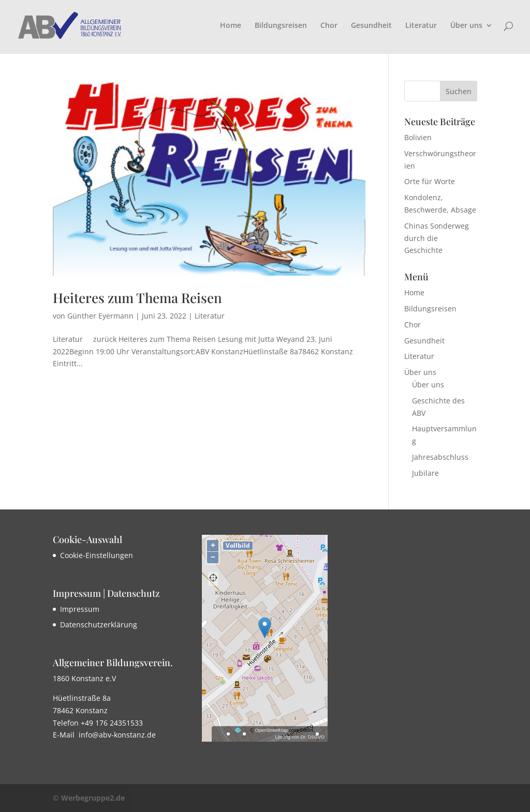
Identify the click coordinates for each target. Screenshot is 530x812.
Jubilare (425, 473)
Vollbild (238, 545)
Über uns (466, 26)
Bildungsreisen (281, 26)
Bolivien (418, 137)
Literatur (421, 26)
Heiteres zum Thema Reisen (137, 298)
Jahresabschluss (440, 457)
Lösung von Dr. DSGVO (300, 737)
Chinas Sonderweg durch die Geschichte (437, 238)
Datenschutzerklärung (99, 625)
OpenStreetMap (271, 730)
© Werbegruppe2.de (89, 798)
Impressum (80, 609)
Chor (329, 26)
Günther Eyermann (100, 316)
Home (231, 26)
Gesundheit (371, 26)
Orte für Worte (430, 181)
